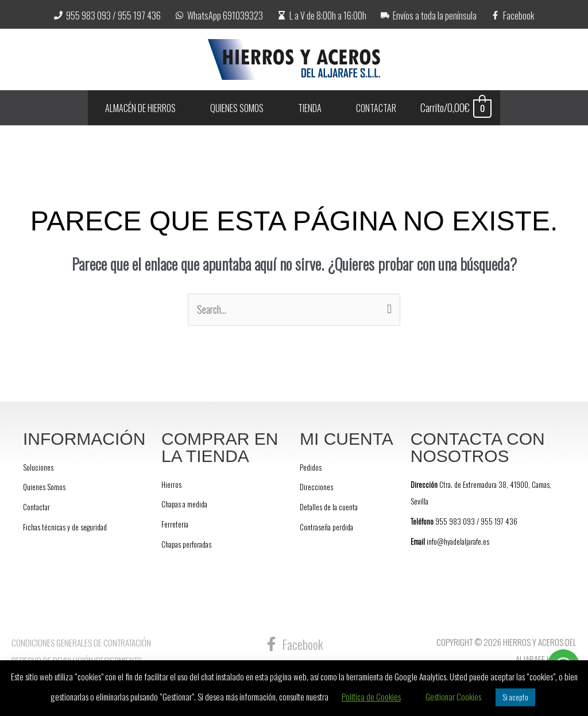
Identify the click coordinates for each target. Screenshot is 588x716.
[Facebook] (512, 16)
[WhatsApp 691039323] (219, 16)
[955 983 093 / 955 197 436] (108, 16)
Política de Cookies (371, 696)
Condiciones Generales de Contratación (81, 642)
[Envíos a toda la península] (428, 16)
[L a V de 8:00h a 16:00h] (322, 16)
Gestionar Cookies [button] (453, 696)
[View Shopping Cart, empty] (467, 108)
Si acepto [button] (515, 697)
